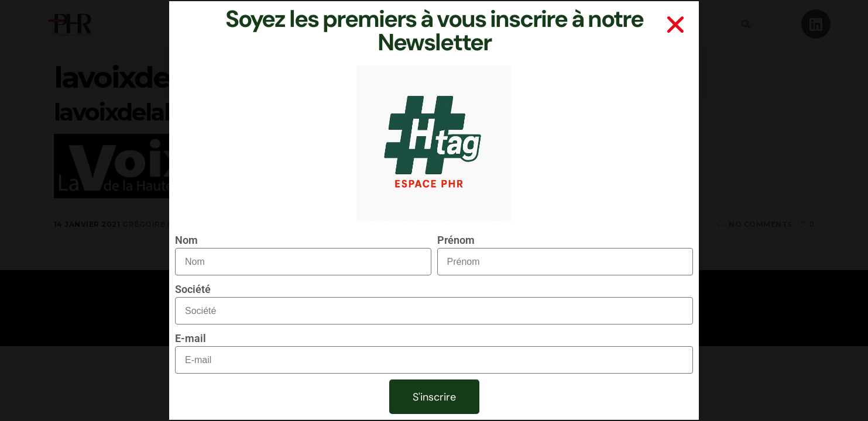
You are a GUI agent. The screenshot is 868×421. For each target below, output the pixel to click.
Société (193, 289)
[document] (434, 210)
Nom (186, 240)
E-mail (191, 338)
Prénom (456, 240)
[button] (675, 25)
